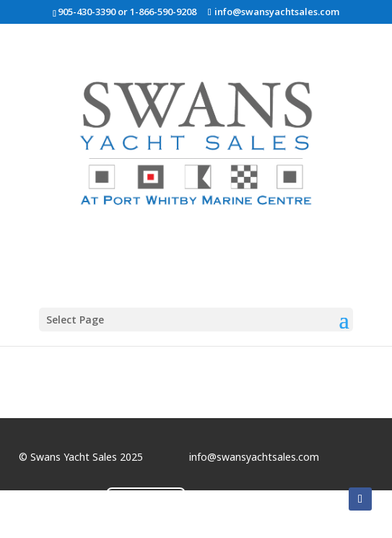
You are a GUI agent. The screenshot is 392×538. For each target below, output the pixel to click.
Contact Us (146, 500)
